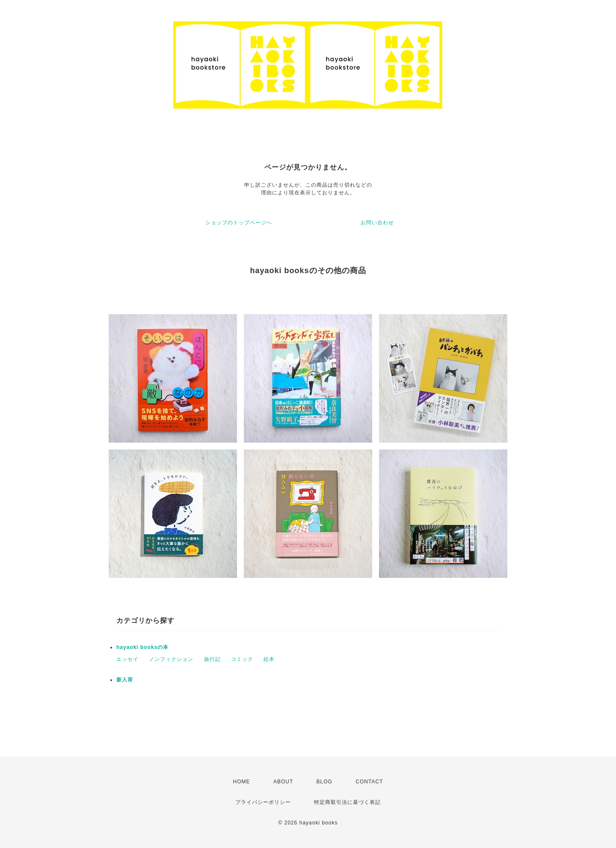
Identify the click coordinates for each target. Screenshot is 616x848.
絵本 (269, 659)
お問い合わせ (377, 223)
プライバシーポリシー (263, 802)
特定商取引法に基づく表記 (347, 802)
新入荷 (125, 680)
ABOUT (283, 782)
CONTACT (369, 782)
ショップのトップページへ (239, 223)
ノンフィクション (171, 659)
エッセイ (127, 659)
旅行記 (212, 659)
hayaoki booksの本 (142, 647)
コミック (242, 659)
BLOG (324, 782)
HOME (242, 782)
